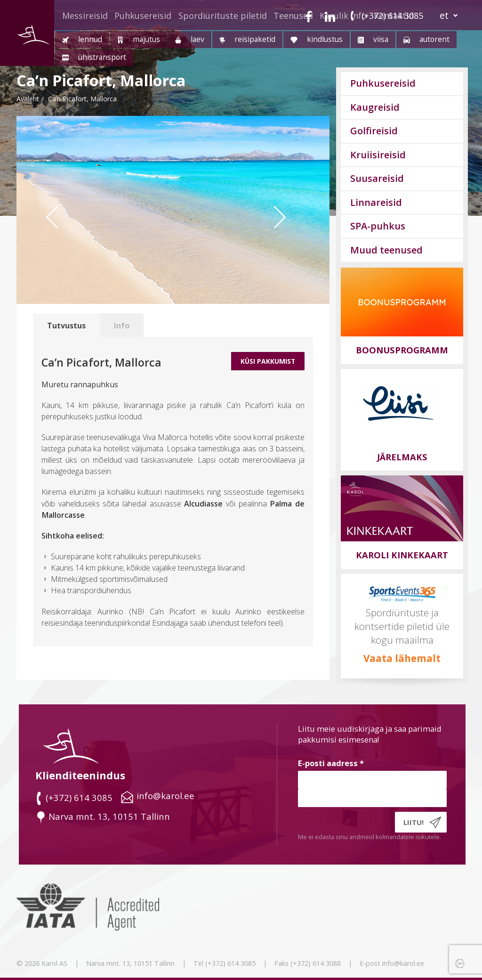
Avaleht (28, 99)
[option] (173, 210)
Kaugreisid (375, 107)
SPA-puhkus (378, 226)
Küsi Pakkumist (268, 361)
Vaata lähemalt (402, 658)
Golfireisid (374, 131)
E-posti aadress (331, 763)
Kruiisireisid (378, 155)
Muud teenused (386, 250)
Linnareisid (376, 202)
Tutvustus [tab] (66, 326)
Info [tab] (122, 326)
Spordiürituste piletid (223, 16)
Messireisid (85, 16)
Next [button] (292, 236)
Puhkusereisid (143, 16)
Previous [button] (59, 236)
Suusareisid (377, 178)
